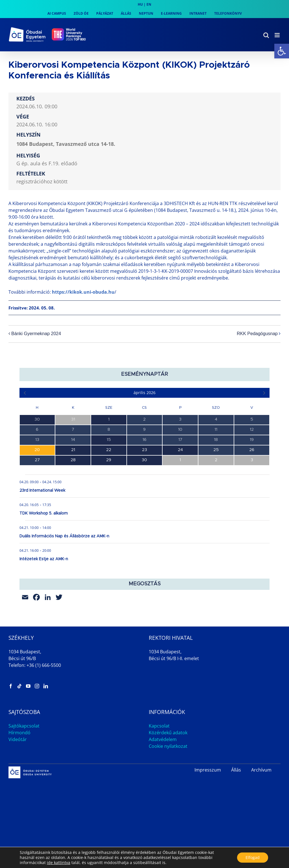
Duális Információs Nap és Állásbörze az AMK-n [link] (64, 536)
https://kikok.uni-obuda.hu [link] (83, 292)
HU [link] (140, 4)
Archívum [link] (261, 770)
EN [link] (149, 4)
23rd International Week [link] (42, 491)
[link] (282, 51)
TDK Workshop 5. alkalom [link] (44, 513)
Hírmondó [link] (19, 733)
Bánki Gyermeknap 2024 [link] (36, 334)
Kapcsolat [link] (159, 726)
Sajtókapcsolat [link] (24, 726)
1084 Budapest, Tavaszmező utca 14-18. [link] (66, 144)
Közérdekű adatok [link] (168, 733)
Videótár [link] (18, 739)
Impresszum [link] (208, 770)
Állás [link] (236, 770)
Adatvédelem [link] (163, 739)
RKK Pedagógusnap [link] (257, 334)
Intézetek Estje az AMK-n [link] (44, 559)
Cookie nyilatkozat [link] (168, 746)
